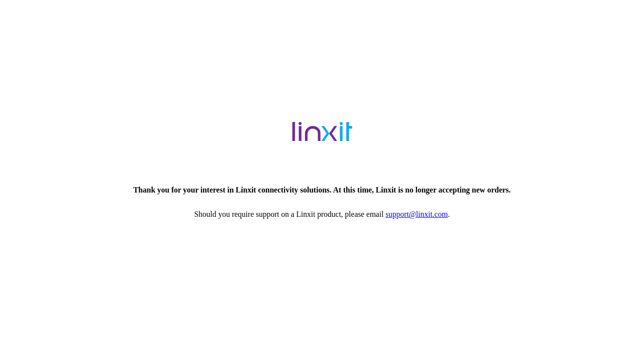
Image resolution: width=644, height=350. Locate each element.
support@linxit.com (417, 214)
